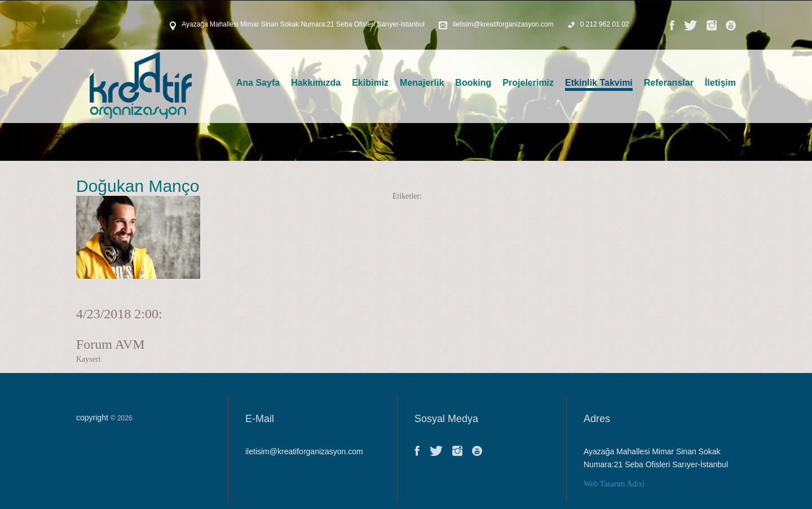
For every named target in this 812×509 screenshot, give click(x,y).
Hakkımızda (316, 83)
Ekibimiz (370, 83)
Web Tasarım (604, 484)
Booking (473, 83)
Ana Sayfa (258, 83)
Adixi (636, 484)
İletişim (720, 83)
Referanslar (669, 83)
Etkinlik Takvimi (599, 83)
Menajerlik (422, 83)
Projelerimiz (528, 83)
